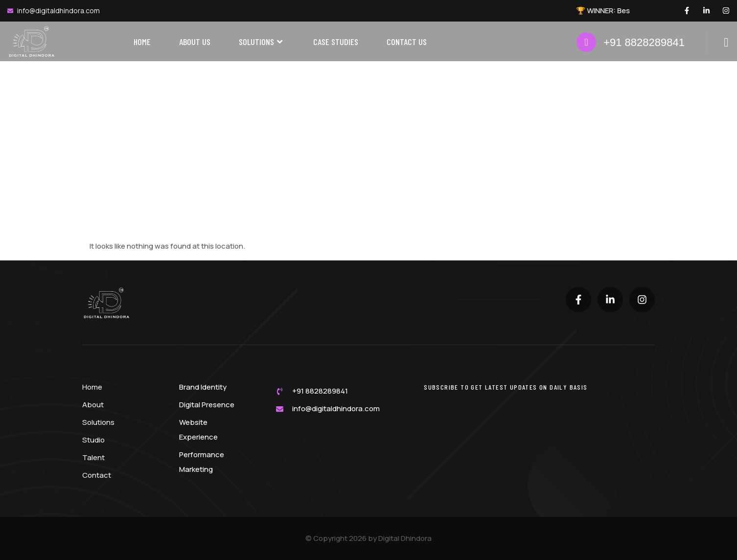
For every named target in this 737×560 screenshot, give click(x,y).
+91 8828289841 (644, 42)
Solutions (262, 42)
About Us (195, 42)
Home (142, 42)
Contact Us (407, 42)
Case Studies (336, 42)
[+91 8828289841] (586, 42)
